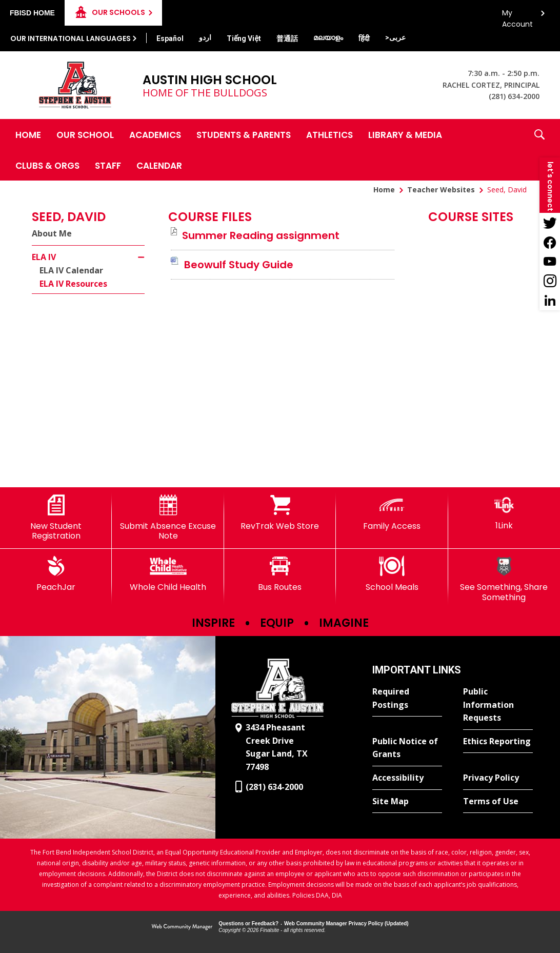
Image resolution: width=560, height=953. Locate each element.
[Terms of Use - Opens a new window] (498, 802)
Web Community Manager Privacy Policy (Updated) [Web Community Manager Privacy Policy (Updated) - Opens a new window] (346, 924)
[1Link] (504, 513)
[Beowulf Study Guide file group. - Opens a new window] (239, 265)
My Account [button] (517, 16)
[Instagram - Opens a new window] (550, 281)
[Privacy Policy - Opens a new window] (498, 778)
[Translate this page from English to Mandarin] (287, 38)
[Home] (28, 134)
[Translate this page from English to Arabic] (395, 37)
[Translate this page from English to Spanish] (170, 38)
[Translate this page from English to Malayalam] (328, 37)
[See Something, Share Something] (504, 579)
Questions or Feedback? (248, 924)
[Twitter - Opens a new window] (550, 223)
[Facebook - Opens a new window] (550, 242)
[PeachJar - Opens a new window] (56, 574)
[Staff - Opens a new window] (108, 165)
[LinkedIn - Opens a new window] (550, 301)
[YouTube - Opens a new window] (550, 262)
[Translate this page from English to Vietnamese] (244, 38)
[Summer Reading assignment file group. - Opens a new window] (261, 235)
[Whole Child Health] (168, 574)
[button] (539, 150)
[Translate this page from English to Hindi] (364, 38)
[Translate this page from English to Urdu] (205, 37)
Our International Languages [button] (71, 38)
